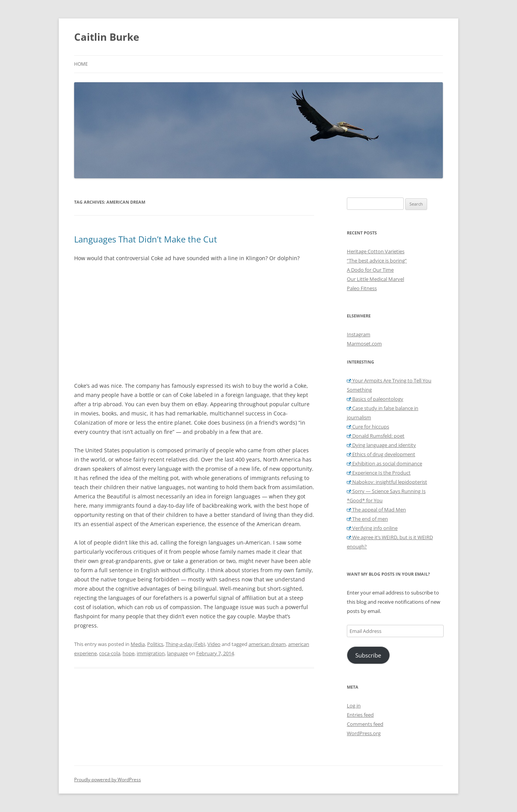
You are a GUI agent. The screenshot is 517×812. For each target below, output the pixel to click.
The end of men (367, 519)
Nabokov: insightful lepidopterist (387, 482)
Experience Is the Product (379, 473)
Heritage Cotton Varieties (376, 251)
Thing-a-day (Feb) (185, 644)
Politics (155, 644)
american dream (267, 644)
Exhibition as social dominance (384, 463)
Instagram (359, 334)
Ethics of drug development (381, 454)
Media (138, 644)
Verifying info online (372, 528)
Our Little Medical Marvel (375, 279)
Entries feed (360, 715)
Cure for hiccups (368, 427)
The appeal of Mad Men (376, 510)
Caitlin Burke (107, 37)
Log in (354, 706)
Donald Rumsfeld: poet (376, 436)
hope (128, 653)
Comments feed (365, 724)
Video (214, 644)
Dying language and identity (381, 445)
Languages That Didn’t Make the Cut (146, 239)
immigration (151, 653)
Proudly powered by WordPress (108, 780)
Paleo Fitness (362, 288)
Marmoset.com (364, 344)
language (177, 653)
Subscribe (368, 655)
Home (81, 64)
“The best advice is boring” (377, 261)
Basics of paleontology (375, 399)
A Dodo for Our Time (370, 270)
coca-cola (110, 653)
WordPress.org (364, 733)
